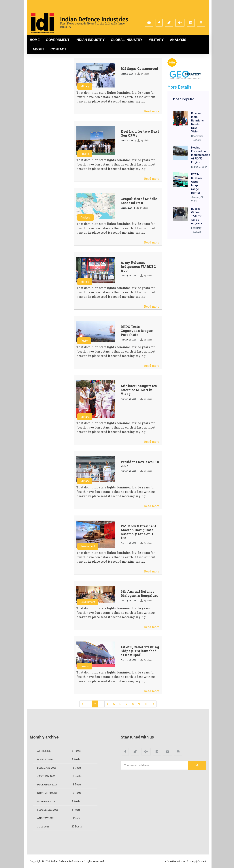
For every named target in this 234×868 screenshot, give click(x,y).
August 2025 (46, 818)
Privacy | (192, 861)
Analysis (178, 40)
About (38, 49)
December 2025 (48, 784)
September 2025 (49, 810)
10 (146, 704)
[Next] (153, 704)
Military (156, 40)
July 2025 (44, 826)
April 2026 (44, 751)
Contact (58, 49)
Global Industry (127, 40)
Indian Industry (90, 40)
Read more (152, 111)
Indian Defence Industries (94, 19)
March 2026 (45, 759)
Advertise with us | (176, 861)
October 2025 (47, 801)
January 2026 (47, 776)
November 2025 (48, 793)
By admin (143, 74)
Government (58, 40)
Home (35, 40)
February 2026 (48, 768)
